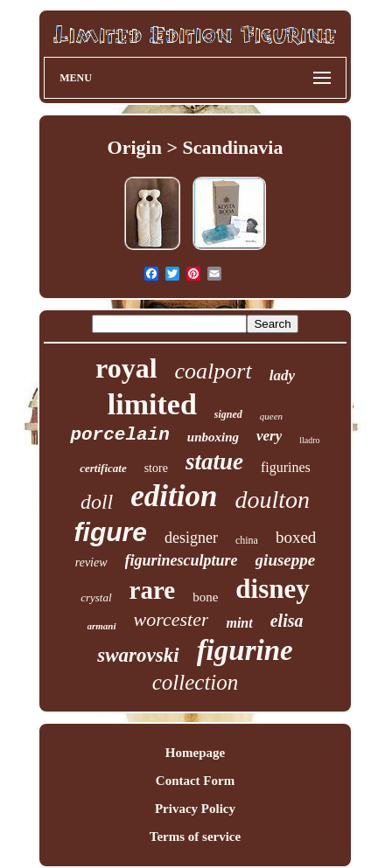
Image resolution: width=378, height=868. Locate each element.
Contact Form (195, 781)
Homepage (195, 753)
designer (191, 538)
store (156, 468)
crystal (96, 597)
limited (152, 404)
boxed (296, 537)
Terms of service (195, 837)
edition (174, 496)
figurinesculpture (182, 560)
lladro (309, 440)
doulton (272, 500)
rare (153, 590)
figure (111, 532)
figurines (286, 467)
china (247, 540)
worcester (171, 619)
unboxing (213, 437)
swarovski (138, 655)
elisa (287, 621)
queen (271, 416)
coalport (213, 371)
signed (228, 414)
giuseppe (286, 560)
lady (282, 375)
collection (196, 682)
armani (102, 626)
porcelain (119, 435)
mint (239, 623)
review (91, 562)
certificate (103, 468)
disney (272, 589)
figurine (245, 650)
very (269, 436)
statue (214, 462)
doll (97, 502)
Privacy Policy (195, 809)
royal (126, 368)
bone (205, 597)
